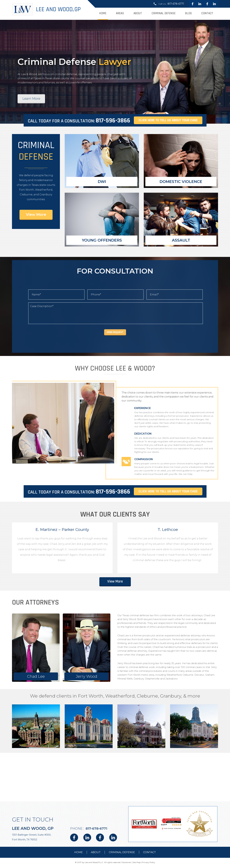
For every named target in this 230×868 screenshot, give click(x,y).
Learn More (31, 99)
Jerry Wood (87, 677)
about (96, 853)
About (138, 13)
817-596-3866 (113, 121)
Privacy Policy (149, 863)
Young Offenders (102, 240)
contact (149, 853)
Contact (207, 13)
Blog (188, 13)
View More (36, 215)
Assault (181, 240)
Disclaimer (126, 863)
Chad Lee (36, 677)
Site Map (137, 863)
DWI (102, 182)
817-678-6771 (176, 4)
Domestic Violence (181, 182)
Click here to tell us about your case (168, 120)
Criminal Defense (164, 13)
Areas (120, 13)
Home (103, 13)
